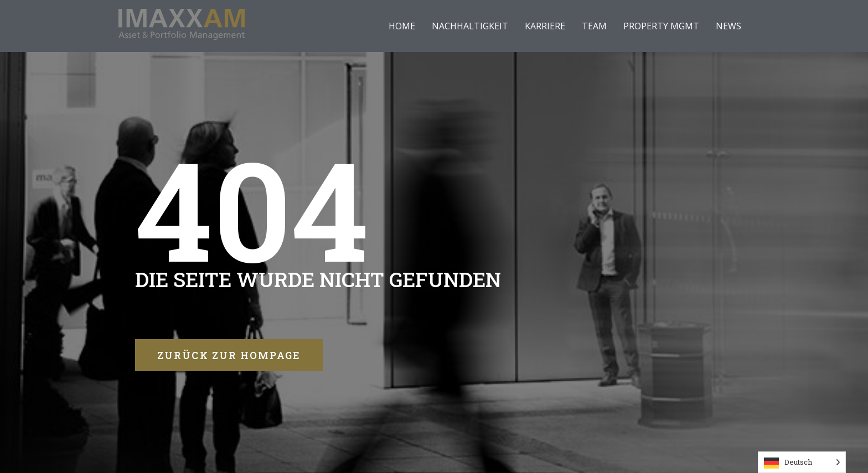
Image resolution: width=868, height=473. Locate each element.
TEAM (594, 26)
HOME (402, 26)
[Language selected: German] (802, 462)
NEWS (728, 26)
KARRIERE (545, 26)
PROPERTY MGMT (661, 26)
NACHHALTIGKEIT (470, 26)
